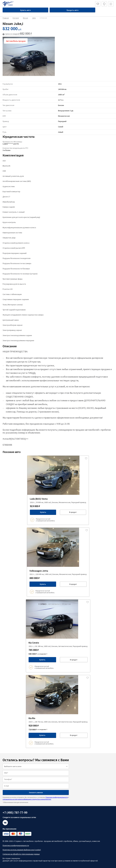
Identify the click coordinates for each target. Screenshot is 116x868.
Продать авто (72, 10)
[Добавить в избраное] (86, 458)
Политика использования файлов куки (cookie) (22, 850)
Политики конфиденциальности (57, 797)
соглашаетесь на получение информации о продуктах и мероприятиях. (27, 799)
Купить (43, 512)
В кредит (73, 512)
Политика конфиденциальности (16, 845)
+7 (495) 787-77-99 (15, 812)
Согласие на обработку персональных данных (21, 854)
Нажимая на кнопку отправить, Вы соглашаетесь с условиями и (36, 798)
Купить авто (25, 10)
